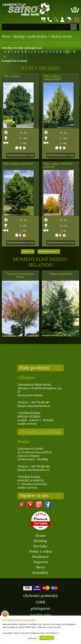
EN (76, 19)
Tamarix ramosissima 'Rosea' (20, 275)
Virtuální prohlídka (40, 432)
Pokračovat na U (49, 251)
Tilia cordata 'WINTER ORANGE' (58, 166)
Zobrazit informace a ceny (20, 155)
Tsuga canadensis (61, 274)
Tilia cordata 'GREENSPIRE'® (53, 78)
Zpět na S (28, 251)
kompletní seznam (15, 61)
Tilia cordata (11, 76)
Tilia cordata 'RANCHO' (18, 164)
